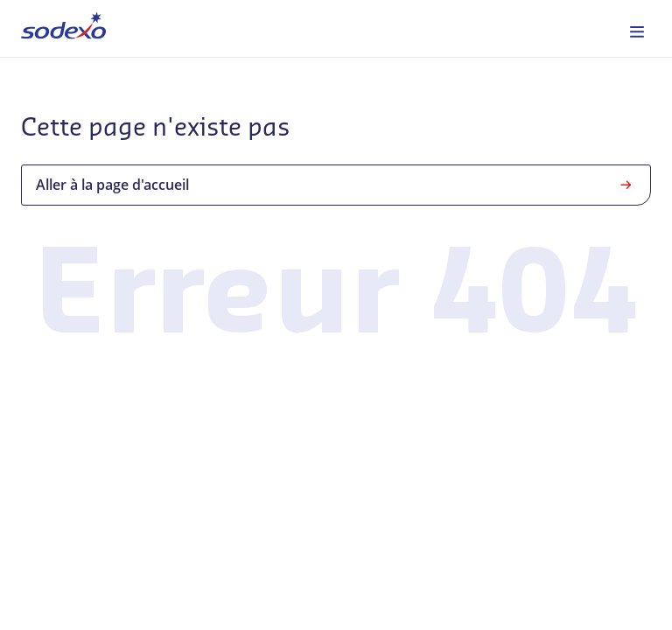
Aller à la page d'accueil (336, 185)
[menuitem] (63, 28)
